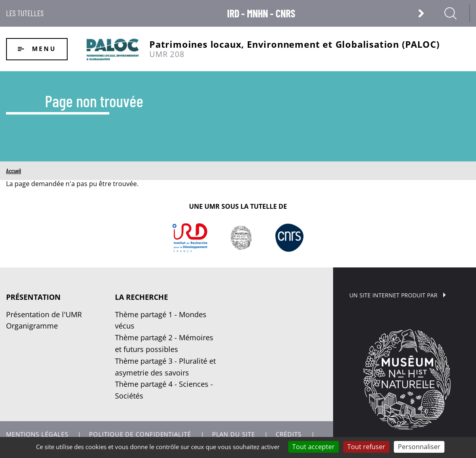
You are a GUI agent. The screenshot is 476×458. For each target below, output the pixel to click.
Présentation (33, 297)
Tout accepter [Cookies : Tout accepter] (313, 447)
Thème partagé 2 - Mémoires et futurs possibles (164, 343)
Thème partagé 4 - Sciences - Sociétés (164, 390)
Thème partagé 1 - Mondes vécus (161, 320)
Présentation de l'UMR (44, 314)
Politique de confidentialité (140, 434)
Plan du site (234, 434)
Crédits (288, 434)
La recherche (141, 297)
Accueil (14, 171)
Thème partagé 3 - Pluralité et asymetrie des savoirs (165, 367)
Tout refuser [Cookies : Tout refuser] (366, 447)
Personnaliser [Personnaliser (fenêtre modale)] (419, 447)
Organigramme (32, 326)
